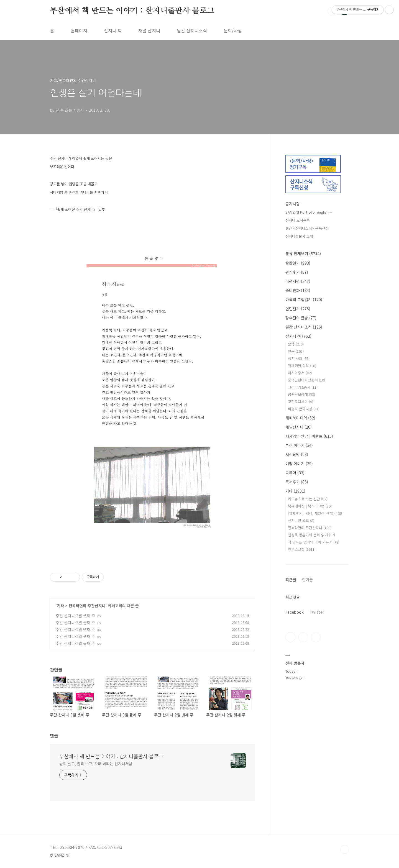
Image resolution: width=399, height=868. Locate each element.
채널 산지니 (149, 30)
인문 (296, 351)
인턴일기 (298, 309)
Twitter (317, 612)
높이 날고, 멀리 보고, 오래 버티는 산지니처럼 (96, 764)
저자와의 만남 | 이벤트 (309, 436)
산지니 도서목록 (298, 220)
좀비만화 (298, 290)
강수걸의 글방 (301, 318)
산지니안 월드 (301, 520)
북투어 (295, 473)
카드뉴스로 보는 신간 (308, 499)
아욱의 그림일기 (304, 299)
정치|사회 (299, 358)
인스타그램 (303, 637)
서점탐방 (297, 454)
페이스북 (290, 637)
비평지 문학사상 (304, 409)
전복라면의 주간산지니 (87, 606)
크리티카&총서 (303, 387)
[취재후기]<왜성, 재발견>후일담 (315, 513)
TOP (345, 849)
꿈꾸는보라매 (301, 394)
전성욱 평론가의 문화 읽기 (311, 535)
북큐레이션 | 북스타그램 (310, 506)
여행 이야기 (299, 464)
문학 (296, 344)
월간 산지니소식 (192, 30)
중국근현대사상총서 (306, 380)
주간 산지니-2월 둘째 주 (75, 643)
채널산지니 (299, 427)
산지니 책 (113, 30)
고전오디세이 (300, 402)
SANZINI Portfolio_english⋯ (309, 212)
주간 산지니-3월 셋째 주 (75, 616)
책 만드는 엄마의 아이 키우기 (314, 542)
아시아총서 (300, 373)
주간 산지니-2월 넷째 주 (75, 629)
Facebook (295, 612)
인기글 (307, 580)
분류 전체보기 (303, 254)
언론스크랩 (302, 549)
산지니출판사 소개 (299, 236)
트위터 (316, 637)
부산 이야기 (299, 445)
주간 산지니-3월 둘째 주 (75, 623)
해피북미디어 (300, 418)
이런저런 (298, 281)
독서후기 (297, 482)
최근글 (291, 580)
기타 (60, 606)
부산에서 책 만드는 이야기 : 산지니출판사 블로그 (132, 11)
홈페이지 (79, 30)
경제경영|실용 (302, 366)
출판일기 (298, 263)
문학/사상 (233, 30)
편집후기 (297, 272)
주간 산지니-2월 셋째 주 (75, 636)
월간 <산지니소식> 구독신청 (307, 228)
